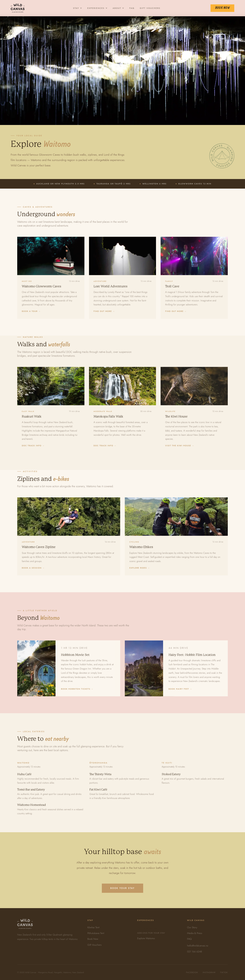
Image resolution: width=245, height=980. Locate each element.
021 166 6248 (195, 952)
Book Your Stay (122, 888)
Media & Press (195, 933)
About (118, 8)
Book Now (222, 8)
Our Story (192, 927)
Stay (78, 8)
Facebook (192, 972)
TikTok (224, 972)
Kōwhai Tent (94, 927)
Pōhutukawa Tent (96, 933)
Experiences (97, 8)
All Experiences (158, 930)
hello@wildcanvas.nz (198, 946)
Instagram (209, 972)
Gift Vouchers (150, 8)
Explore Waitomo (146, 938)
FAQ (132, 8)
